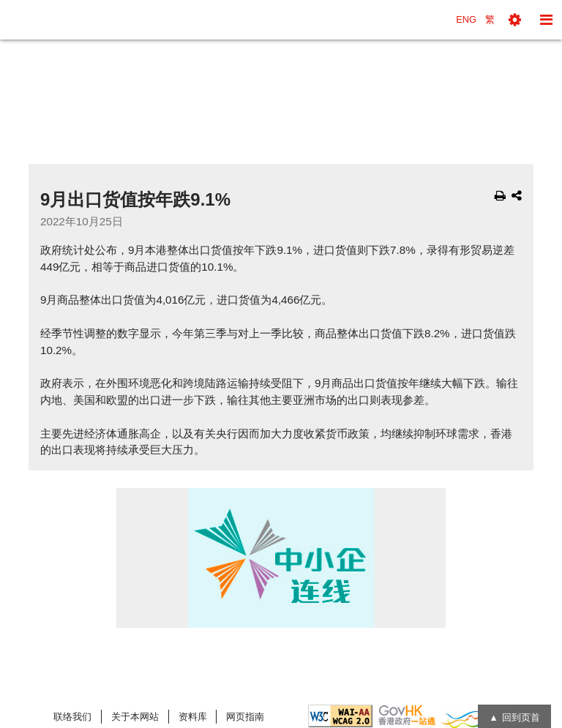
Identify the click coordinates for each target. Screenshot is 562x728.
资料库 (193, 717)
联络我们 (72, 717)
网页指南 (245, 717)
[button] (515, 20)
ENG (466, 19)
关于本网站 (135, 717)
